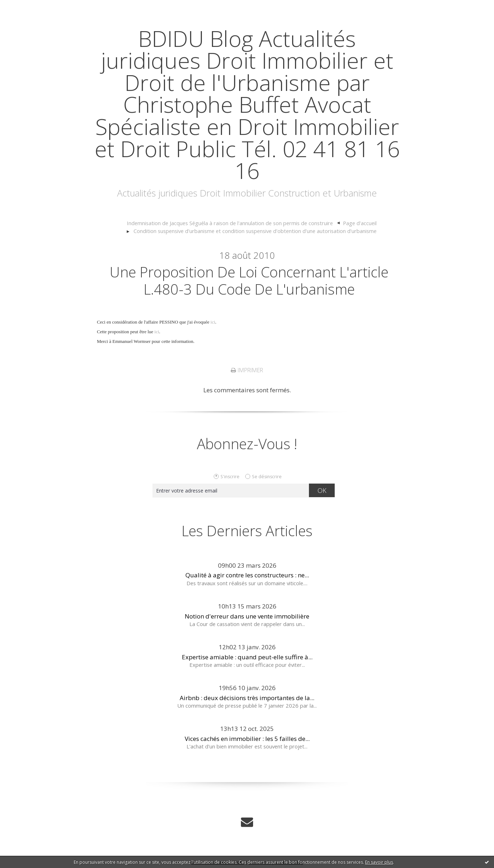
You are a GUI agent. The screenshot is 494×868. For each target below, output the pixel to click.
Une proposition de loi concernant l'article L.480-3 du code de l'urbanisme (249, 280)
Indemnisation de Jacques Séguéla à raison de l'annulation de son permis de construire (230, 223)
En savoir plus (379, 862)
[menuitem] (233, 223)
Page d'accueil (360, 223)
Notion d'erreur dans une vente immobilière (247, 616)
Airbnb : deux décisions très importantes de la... (247, 698)
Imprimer (247, 370)
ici (213, 322)
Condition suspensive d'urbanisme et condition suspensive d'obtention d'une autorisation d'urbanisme (255, 231)
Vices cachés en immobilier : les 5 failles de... (247, 739)
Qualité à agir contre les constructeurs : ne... (247, 575)
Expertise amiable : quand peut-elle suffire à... (247, 657)
